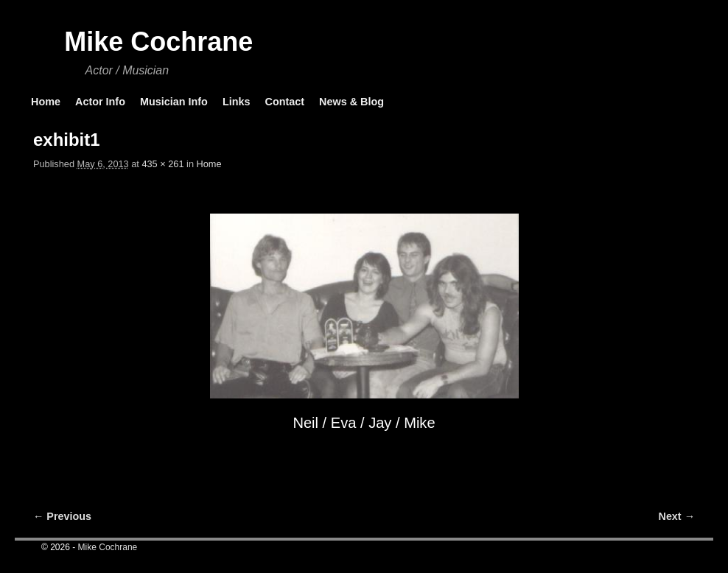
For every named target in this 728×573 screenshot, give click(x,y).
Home (46, 102)
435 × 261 (162, 164)
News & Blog (351, 102)
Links (237, 102)
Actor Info (100, 102)
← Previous (62, 516)
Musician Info (174, 102)
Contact (284, 102)
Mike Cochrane (158, 42)
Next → (677, 516)
